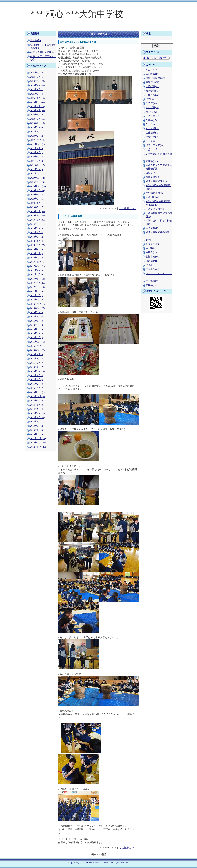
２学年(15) (151, 120)
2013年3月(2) (37, 426)
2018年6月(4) (37, 241)
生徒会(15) (151, 252)
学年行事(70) (152, 108)
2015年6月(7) (37, 367)
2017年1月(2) (37, 300)
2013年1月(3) (37, 434)
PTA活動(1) (152, 248)
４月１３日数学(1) (155, 209)
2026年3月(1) (37, 77)
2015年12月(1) (37, 342)
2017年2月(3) (37, 296)
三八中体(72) (152, 269)
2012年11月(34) (38, 443)
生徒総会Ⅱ (35, 41)
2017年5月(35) (37, 283)
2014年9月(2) (37, 401)
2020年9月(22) (37, 191)
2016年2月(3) (37, 333)
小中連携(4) (152, 281)
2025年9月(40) (37, 85)
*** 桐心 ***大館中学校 (77, 14)
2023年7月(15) (37, 119)
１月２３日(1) (153, 150)
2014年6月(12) (37, 413)
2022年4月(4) (37, 157)
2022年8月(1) (37, 153)
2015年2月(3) (37, 384)
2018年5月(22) (37, 245)
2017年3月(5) (37, 291)
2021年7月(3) (37, 161)
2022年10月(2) (37, 144)
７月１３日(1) (153, 124)
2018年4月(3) (37, 249)
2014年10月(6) (37, 396)
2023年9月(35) (37, 110)
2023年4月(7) (37, 132)
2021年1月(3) (37, 174)
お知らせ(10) (152, 257)
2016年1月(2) (37, 338)
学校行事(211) (153, 86)
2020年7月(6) (37, 199)
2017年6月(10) (37, 279)
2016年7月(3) (37, 312)
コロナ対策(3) (153, 177)
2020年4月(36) (37, 211)
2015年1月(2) (37, 388)
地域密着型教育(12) (156, 78)
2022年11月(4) (37, 140)
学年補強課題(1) (154, 193)
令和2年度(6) (152, 197)
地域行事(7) (152, 137)
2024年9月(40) (37, 102)
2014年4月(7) (37, 422)
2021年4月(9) (37, 169)
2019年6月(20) (37, 216)
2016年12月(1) (37, 304)
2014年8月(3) (37, 405)
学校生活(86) (152, 82)
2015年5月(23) (37, 371)
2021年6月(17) (37, 165)
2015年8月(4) (37, 359)
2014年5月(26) (37, 418)
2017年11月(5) (37, 262)
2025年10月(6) (37, 81)
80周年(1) (151, 285)
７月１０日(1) (153, 116)
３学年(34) (151, 103)
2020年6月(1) (37, 203)
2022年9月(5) (37, 148)
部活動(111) (152, 161)
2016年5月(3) (37, 321)
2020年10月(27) (38, 186)
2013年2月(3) (37, 430)
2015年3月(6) (37, 380)
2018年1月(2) (37, 258)
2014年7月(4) (37, 409)
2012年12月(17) (38, 438)
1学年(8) (150, 99)
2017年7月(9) (37, 275)
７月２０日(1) (153, 141)
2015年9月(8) (37, 354)
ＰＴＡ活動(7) (153, 128)
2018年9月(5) (37, 233)
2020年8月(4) (37, 195)
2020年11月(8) (37, 182)
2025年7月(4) (37, 94)
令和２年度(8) (153, 244)
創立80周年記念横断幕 (42, 52)
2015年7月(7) (37, 363)
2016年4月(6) (37, 325)
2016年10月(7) (37, 308)
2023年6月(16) (37, 123)
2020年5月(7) (37, 207)
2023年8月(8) (37, 115)
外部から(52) (152, 95)
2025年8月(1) (37, 90)
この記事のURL (128, 209)
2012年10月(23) (38, 447)
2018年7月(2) (37, 237)
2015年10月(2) (37, 350)
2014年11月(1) (37, 392)
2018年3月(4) (37, 253)
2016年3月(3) (37, 329)
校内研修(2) (152, 91)
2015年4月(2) (37, 376)
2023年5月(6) (37, 127)
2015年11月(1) (37, 346)
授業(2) (149, 265)
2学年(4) (150, 240)
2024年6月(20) (37, 106)
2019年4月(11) (37, 224)
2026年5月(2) (37, 73)
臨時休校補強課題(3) (157, 181)
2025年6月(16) (37, 98)
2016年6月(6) (37, 317)
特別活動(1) (152, 261)
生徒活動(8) (152, 133)
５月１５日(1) (153, 70)
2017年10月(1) (37, 266)
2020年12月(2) (37, 178)
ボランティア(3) (154, 145)
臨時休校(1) (152, 228)
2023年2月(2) (37, 136)
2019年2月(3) (37, 228)
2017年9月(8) (37, 270)
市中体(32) (151, 112)
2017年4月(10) (37, 287)
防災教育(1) (152, 74)
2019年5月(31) (37, 220)
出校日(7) (151, 173)
